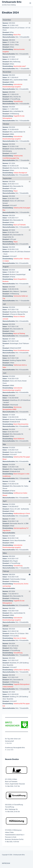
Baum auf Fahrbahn (20, 225)
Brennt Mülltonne (19, 439)
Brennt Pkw (17, 35)
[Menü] (30, 3)
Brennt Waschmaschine (21, 424)
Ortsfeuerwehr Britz (12, 2)
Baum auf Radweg (19, 333)
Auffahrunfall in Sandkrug (21, 670)
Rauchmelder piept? (20, 66)
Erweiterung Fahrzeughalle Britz (15, 748)
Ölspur (15, 191)
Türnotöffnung (18, 101)
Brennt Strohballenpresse (21, 350)
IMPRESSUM (6, 863)
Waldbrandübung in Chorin (22, 514)
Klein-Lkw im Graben (20, 638)
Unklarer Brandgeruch (20, 173)
